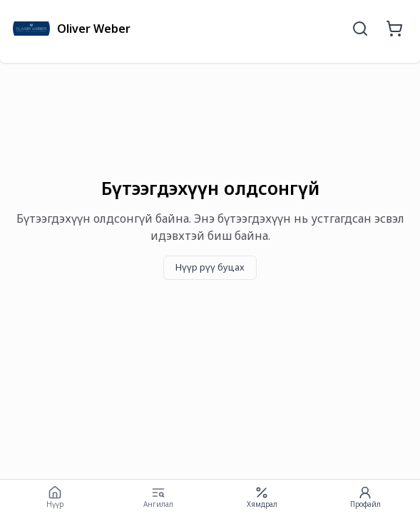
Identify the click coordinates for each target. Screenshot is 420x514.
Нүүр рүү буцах (210, 267)
